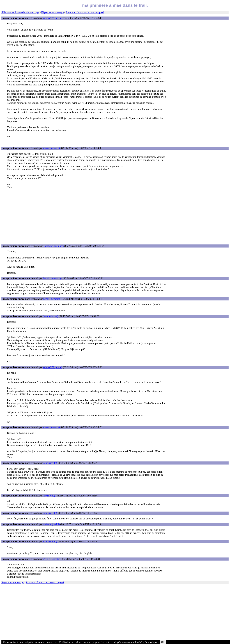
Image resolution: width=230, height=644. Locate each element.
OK (163, 642)
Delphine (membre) (53, 246)
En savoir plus (152, 642)
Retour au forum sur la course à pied (85, 12)
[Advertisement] (115, 217)
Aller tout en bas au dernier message (20, 12)
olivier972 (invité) (53, 18)
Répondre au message (52, 12)
